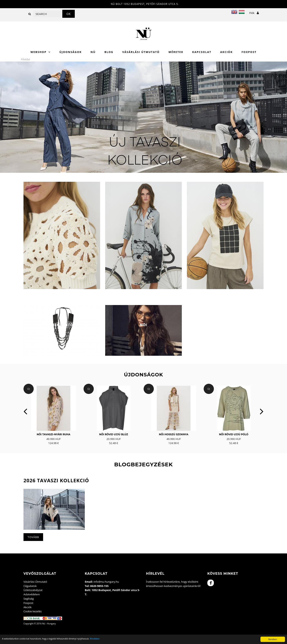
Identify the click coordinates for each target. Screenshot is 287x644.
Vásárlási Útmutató (141, 52)
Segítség (29, 599)
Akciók (226, 52)
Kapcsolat (202, 52)
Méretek (176, 52)
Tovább (33, 537)
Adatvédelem (32, 594)
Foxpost (249, 52)
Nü (93, 52)
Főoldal (26, 59)
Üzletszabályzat (33, 590)
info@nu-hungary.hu (106, 582)
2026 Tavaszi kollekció (56, 480)
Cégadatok (30, 586)
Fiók (254, 13)
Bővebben (95, 639)
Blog (109, 52)
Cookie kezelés (33, 611)
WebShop (38, 52)
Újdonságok (71, 52)
